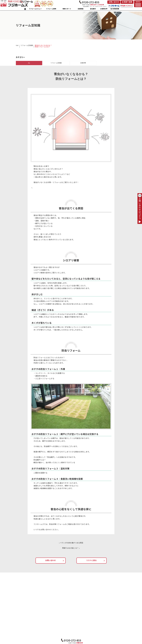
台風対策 (83, 63)
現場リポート (67, 9)
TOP (17, 46)
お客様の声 (104, 9)
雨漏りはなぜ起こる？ (70, 548)
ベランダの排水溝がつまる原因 (72, 543)
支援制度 (81, 9)
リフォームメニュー (35, 9)
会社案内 (93, 9)
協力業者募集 (115, 9)
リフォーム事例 (51, 9)
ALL (29, 63)
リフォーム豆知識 (27, 46)
